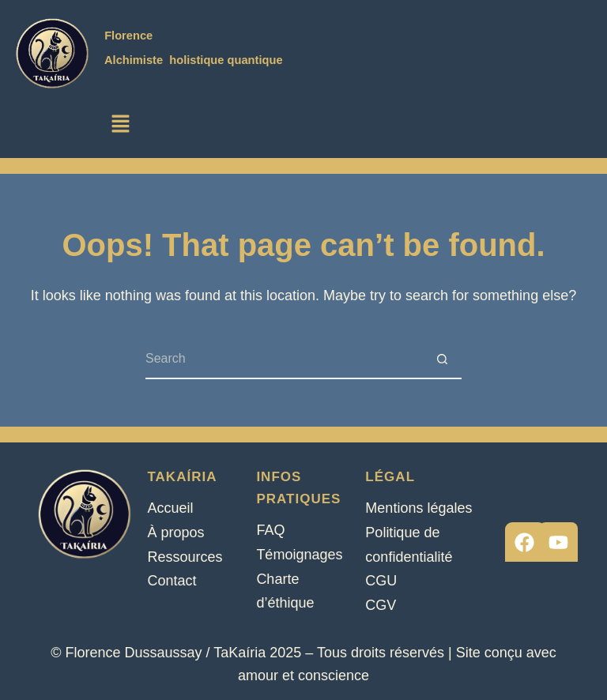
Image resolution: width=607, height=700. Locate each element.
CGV (381, 605)
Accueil (170, 508)
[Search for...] (284, 359)
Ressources (185, 557)
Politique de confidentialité (409, 545)
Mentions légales (418, 508)
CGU (381, 581)
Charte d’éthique (285, 591)
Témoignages (299, 555)
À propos (175, 533)
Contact (172, 581)
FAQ (270, 530)
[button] (120, 125)
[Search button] (442, 359)
